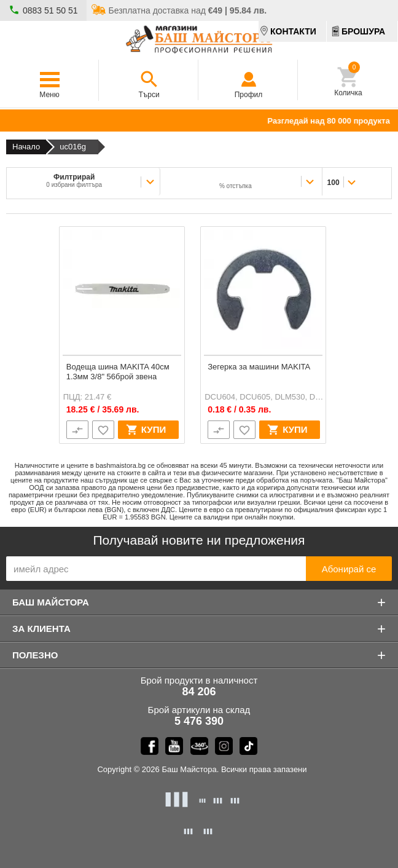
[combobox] (241, 181)
